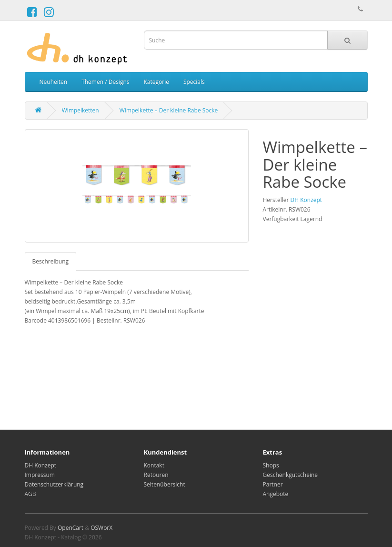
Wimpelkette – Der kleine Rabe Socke (169, 110)
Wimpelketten (80, 110)
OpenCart (70, 528)
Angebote (276, 494)
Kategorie (156, 82)
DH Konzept (307, 200)
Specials (194, 82)
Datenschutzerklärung (54, 484)
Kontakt (154, 465)
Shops (271, 465)
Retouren (156, 475)
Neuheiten (54, 82)
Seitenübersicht (165, 484)
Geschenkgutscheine (291, 475)
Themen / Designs (105, 82)
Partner (273, 484)
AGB (30, 494)
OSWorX (101, 528)
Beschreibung (51, 261)
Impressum (40, 475)
